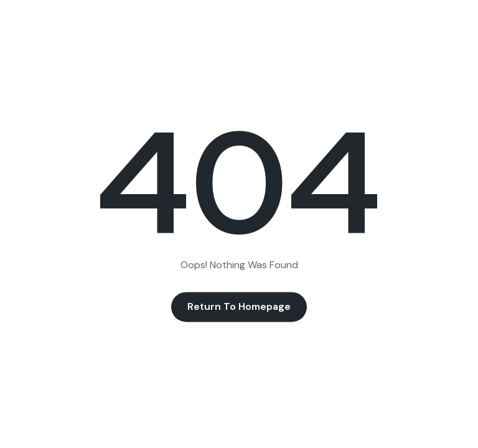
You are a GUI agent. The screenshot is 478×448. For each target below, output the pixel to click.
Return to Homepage (239, 307)
